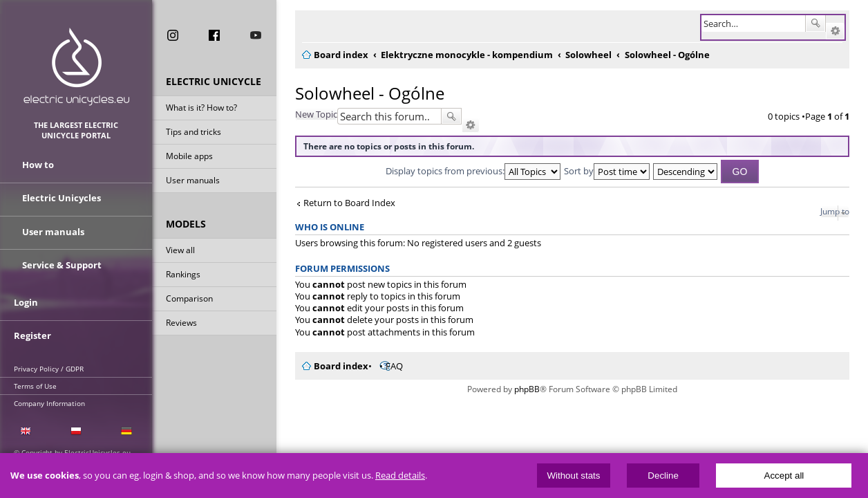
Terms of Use (35, 379)
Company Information (49, 396)
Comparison (189, 301)
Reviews (181, 325)
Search (824, 24)
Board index (333, 366)
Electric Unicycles (62, 199)
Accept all (784, 476)
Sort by (607, 171)
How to (38, 168)
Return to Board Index (341, 203)
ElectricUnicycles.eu (76, 67)
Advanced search (843, 31)
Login (26, 299)
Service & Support (62, 261)
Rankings (183, 276)
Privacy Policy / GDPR (49, 362)
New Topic (308, 114)
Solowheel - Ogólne (361, 93)
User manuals (193, 182)
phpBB (527, 389)
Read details (400, 476)
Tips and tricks (194, 134)
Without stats (573, 476)
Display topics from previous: (473, 171)
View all (180, 252)
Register (32, 330)
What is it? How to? (201, 110)
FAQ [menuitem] (386, 366)
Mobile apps (189, 158)
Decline (663, 476)
